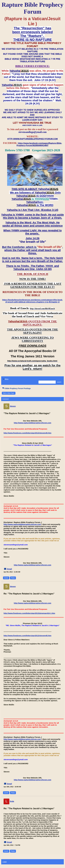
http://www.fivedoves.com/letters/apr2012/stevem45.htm (27, 433)
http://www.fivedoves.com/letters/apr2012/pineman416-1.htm (29, 613)
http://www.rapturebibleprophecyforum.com (33, 423)
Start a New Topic (9, 393)
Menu (5, 379)
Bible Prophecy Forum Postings (16, 388)
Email (9, 569)
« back (4, 862)
